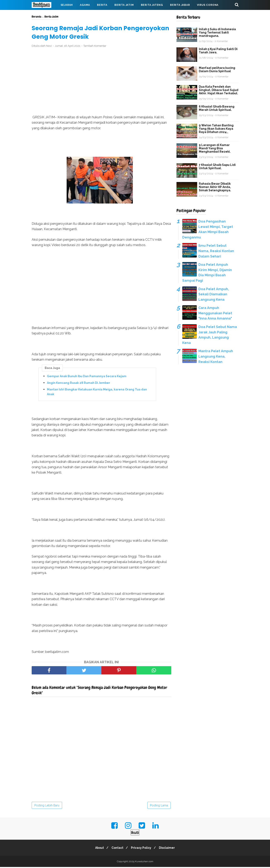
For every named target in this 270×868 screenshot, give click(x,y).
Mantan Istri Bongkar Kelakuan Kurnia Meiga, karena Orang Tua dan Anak (97, 393)
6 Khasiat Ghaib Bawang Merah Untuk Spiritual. (217, 108)
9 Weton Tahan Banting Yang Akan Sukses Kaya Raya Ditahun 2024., (216, 129)
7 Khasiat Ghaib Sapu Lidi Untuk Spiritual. (217, 166)
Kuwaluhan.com (144, 862)
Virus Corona (208, 5)
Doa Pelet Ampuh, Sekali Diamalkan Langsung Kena (214, 294)
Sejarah (67, 5)
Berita (102, 5)
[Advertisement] (101, 82)
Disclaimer (169, 849)
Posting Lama (159, 806)
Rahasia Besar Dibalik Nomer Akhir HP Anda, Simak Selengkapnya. (215, 187)
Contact (117, 849)
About (98, 849)
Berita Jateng (152, 5)
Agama (85, 5)
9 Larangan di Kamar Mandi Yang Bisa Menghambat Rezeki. (215, 148)
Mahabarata (45, 15)
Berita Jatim (124, 5)
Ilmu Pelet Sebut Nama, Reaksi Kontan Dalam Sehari (216, 251)
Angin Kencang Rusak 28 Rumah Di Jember (79, 384)
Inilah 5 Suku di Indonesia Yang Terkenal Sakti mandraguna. (217, 32)
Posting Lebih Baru (47, 806)
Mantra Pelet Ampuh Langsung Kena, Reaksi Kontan (216, 356)
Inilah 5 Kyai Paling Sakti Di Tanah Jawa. (218, 51)
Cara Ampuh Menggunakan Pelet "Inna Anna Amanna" (215, 313)
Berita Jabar (180, 5)
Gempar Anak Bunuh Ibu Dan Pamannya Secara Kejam (87, 377)
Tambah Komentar (95, 47)
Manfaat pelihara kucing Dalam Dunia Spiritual (217, 69)
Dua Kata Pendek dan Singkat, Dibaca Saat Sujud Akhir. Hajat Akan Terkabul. (219, 90)
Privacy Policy (142, 849)
